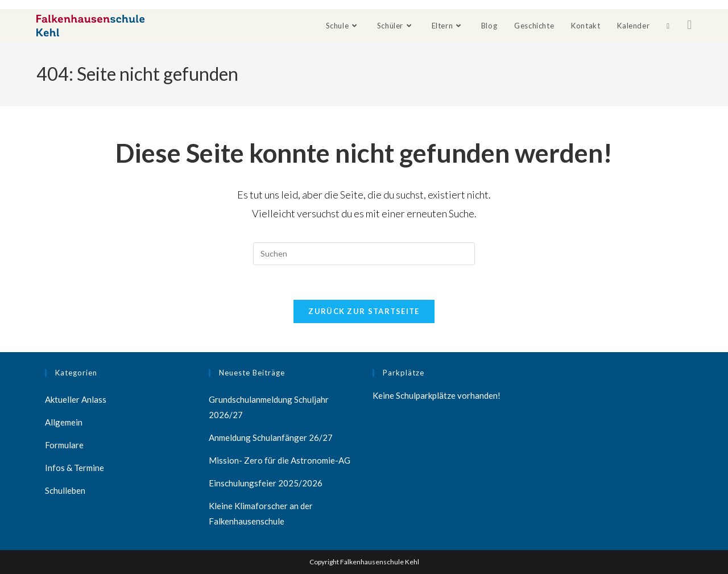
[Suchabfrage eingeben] (364, 254)
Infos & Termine (75, 468)
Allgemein (64, 422)
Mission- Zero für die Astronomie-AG (280, 460)
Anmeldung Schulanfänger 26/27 (271, 437)
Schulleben (65, 490)
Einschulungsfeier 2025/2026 (266, 483)
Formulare (64, 445)
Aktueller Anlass (76, 399)
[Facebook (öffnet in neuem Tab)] (689, 25)
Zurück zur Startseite (364, 311)
